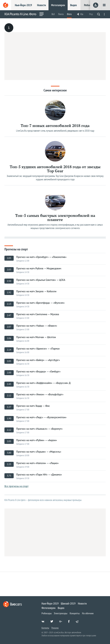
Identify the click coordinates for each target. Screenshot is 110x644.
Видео (74, 5)
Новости (42, 5)
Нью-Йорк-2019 (23, 5)
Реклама (55, 628)
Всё (53, 14)
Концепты (75, 613)
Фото (69, 14)
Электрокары (61, 613)
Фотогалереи (58, 5)
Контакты (45, 628)
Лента (61, 14)
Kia (82, 14)
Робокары (89, 5)
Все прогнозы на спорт (16, 486)
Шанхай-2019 (68, 603)
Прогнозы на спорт (16, 249)
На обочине (88, 613)
